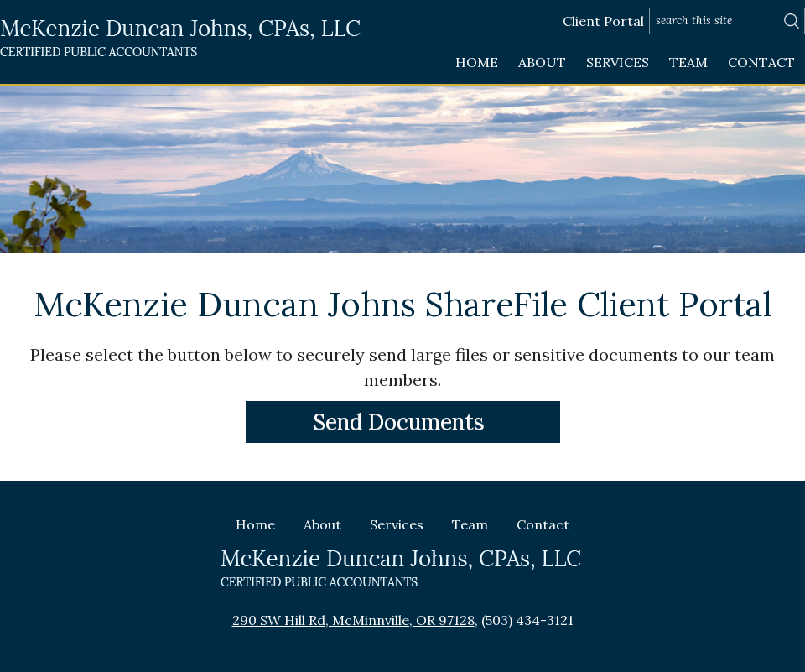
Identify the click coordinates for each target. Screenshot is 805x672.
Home (477, 62)
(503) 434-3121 (527, 620)
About (542, 62)
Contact (761, 62)
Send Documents (399, 422)
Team (688, 62)
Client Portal (603, 21)
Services (618, 62)
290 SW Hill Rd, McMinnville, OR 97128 (353, 620)
